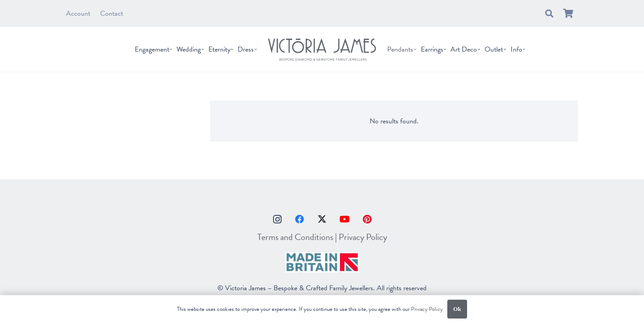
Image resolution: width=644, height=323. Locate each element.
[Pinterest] (367, 219)
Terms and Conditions (295, 237)
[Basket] (568, 13)
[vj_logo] (322, 49)
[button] (549, 13)
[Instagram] (277, 219)
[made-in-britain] (322, 262)
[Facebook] (300, 219)
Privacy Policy (363, 237)
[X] (322, 219)
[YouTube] (344, 219)
